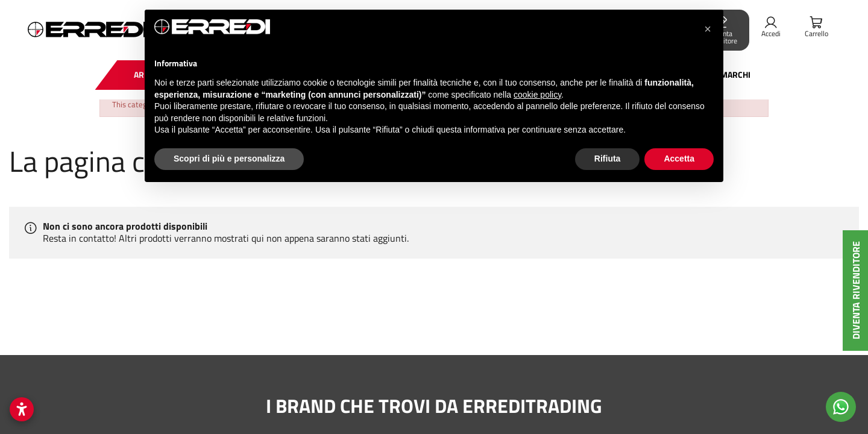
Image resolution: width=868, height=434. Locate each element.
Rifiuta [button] (608, 159)
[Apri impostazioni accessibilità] (22, 409)
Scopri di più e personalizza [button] (229, 159)
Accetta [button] (679, 159)
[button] (708, 29)
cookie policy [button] (537, 95)
